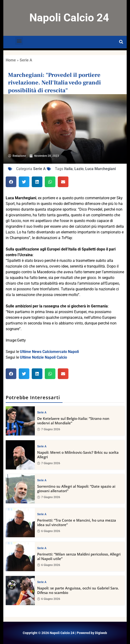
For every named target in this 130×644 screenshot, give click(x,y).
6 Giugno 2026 (49, 531)
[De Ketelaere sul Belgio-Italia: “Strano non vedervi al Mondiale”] (20, 421)
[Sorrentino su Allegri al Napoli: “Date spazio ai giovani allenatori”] (20, 489)
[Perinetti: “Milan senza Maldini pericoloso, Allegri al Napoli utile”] (20, 557)
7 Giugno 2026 (49, 430)
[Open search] (121, 42)
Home (11, 60)
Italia (68, 169)
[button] (19, 41)
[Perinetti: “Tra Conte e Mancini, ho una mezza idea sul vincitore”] (20, 523)
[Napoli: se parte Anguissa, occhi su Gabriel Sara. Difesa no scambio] (20, 591)
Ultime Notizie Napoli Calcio (43, 357)
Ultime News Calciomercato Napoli (49, 352)
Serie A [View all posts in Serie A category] (42, 412)
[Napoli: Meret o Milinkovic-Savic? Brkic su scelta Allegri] (20, 455)
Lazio (79, 169)
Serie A (26, 60)
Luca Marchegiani (101, 169)
